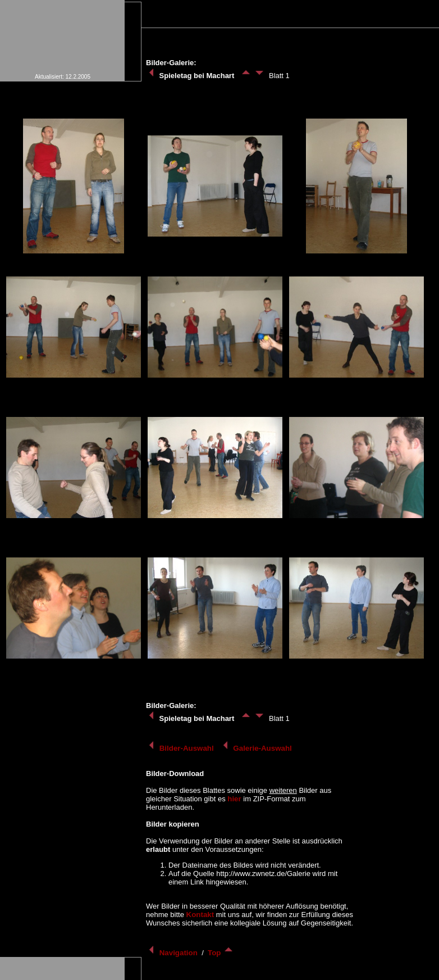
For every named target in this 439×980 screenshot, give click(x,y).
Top (221, 953)
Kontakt (200, 915)
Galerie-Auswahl (257, 748)
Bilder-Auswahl (181, 748)
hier (234, 799)
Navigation (173, 953)
